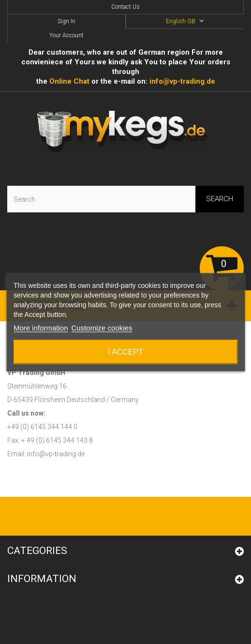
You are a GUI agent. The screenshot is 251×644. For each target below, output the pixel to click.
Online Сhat (69, 81)
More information (41, 327)
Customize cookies (102, 327)
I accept (125, 352)
